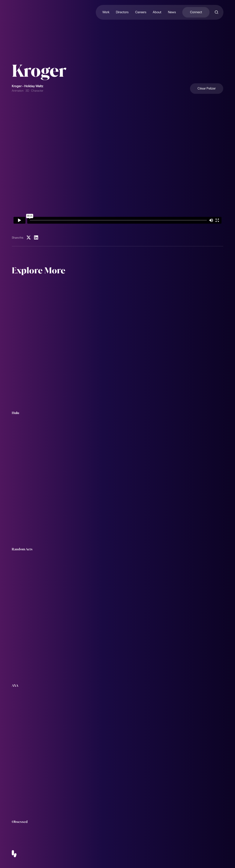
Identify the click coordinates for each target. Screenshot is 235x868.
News (172, 12)
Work (106, 12)
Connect (196, 12)
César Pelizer (207, 88)
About (157, 12)
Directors (122, 12)
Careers (141, 12)
